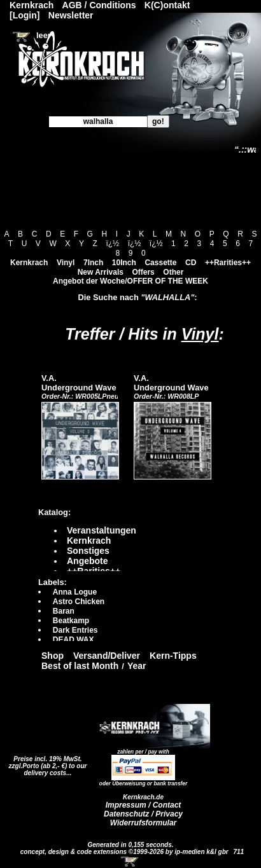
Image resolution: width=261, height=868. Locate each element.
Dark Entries (75, 630)
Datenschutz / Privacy (143, 814)
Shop (53, 656)
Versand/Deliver (107, 656)
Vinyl (66, 263)
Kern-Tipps (173, 656)
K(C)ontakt (167, 5)
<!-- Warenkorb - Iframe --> (130, 862)
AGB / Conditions (99, 5)
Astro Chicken (79, 602)
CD (191, 263)
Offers (143, 272)
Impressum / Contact (144, 805)
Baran (64, 611)
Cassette (160, 263)
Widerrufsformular (144, 823)
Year (137, 666)
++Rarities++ (228, 263)
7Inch (93, 263)
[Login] (25, 15)
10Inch (124, 263)
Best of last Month (80, 666)
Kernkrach (29, 263)
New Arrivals (101, 272)
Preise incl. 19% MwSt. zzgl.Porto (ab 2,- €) (46, 762)
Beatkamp (71, 621)
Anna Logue (75, 592)
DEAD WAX (74, 640)
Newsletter (71, 15)
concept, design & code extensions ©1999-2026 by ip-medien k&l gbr (125, 852)
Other (173, 272)
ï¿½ (112, 244)
